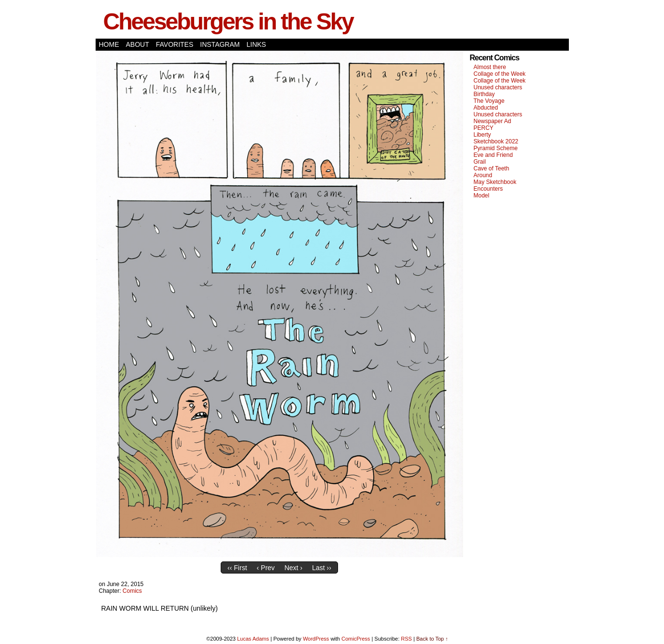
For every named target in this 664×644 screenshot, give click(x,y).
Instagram (220, 44)
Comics (132, 591)
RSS (406, 639)
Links (256, 44)
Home (109, 44)
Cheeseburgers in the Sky (228, 21)
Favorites (175, 44)
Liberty (482, 135)
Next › (293, 568)
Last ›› (322, 568)
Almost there (490, 67)
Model (482, 196)
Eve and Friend (493, 155)
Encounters (488, 189)
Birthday (484, 94)
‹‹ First (237, 568)
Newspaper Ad (493, 121)
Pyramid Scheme (496, 148)
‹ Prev (266, 568)
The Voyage (489, 101)
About (138, 44)
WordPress (316, 639)
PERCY (484, 128)
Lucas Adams (253, 639)
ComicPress (356, 639)
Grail (480, 162)
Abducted (486, 108)
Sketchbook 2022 (496, 141)
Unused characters (498, 87)
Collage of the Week (500, 74)
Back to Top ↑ (432, 639)
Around (483, 175)
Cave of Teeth (492, 168)
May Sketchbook (495, 182)
